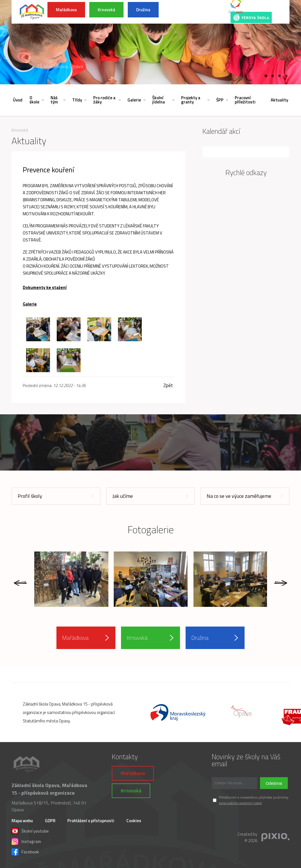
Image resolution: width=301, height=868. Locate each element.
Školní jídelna (159, 100)
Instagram (26, 841)
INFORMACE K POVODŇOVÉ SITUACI (191, 12)
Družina (143, 10)
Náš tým (54, 100)
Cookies (134, 821)
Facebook (25, 851)
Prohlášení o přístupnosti (91, 821)
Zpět (168, 386)
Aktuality (279, 100)
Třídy (77, 100)
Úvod (18, 100)
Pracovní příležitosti (245, 100)
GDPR (50, 821)
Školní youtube (30, 830)
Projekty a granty (191, 100)
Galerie (134, 100)
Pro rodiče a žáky (104, 100)
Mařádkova (66, 10)
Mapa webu (22, 821)
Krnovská (106, 10)
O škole (34, 100)
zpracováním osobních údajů (240, 803)
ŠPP (220, 100)
